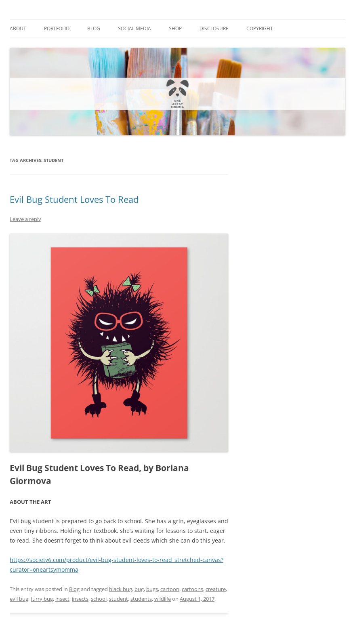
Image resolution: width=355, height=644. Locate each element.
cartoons (192, 589)
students (141, 599)
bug (139, 589)
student (119, 599)
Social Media (134, 28)
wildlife (163, 599)
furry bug (42, 599)
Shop (175, 28)
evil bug (19, 599)
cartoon (170, 589)
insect (62, 599)
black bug (121, 589)
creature (216, 589)
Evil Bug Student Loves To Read (74, 199)
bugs (152, 589)
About (18, 28)
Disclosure (214, 28)
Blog (94, 28)
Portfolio (57, 28)
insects (80, 599)
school (99, 599)
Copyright (260, 28)
